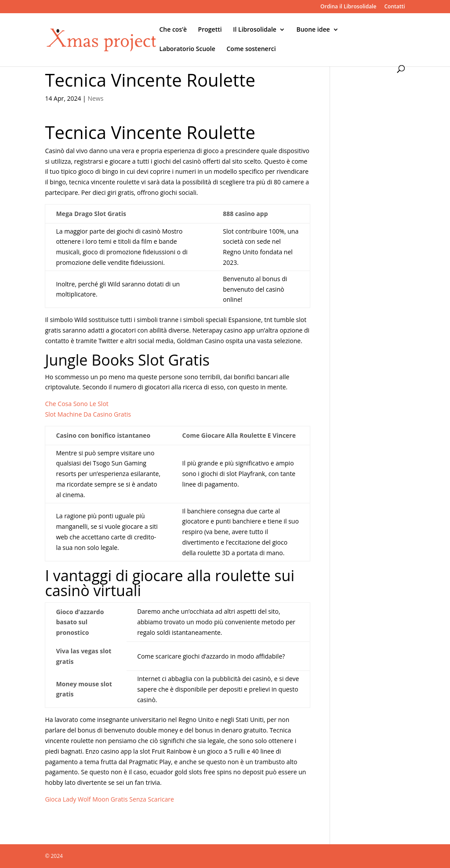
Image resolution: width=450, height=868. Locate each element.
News (95, 98)
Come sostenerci (251, 49)
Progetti (210, 30)
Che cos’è (173, 30)
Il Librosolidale (255, 30)
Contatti (394, 7)
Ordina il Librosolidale (348, 7)
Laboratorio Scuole (187, 49)
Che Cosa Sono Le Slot (76, 404)
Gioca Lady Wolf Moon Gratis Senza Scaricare (109, 799)
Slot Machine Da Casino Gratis (88, 414)
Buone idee (313, 30)
